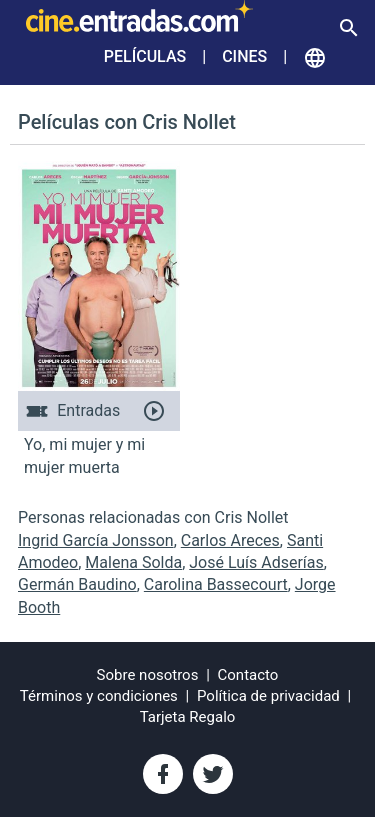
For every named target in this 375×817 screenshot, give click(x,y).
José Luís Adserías (256, 562)
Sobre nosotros (148, 675)
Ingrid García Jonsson (96, 540)
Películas (145, 56)
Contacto (248, 675)
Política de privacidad (268, 696)
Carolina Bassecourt (216, 584)
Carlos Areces (230, 540)
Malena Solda (133, 562)
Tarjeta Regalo (188, 717)
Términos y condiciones (99, 696)
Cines (244, 56)
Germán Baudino (77, 584)
